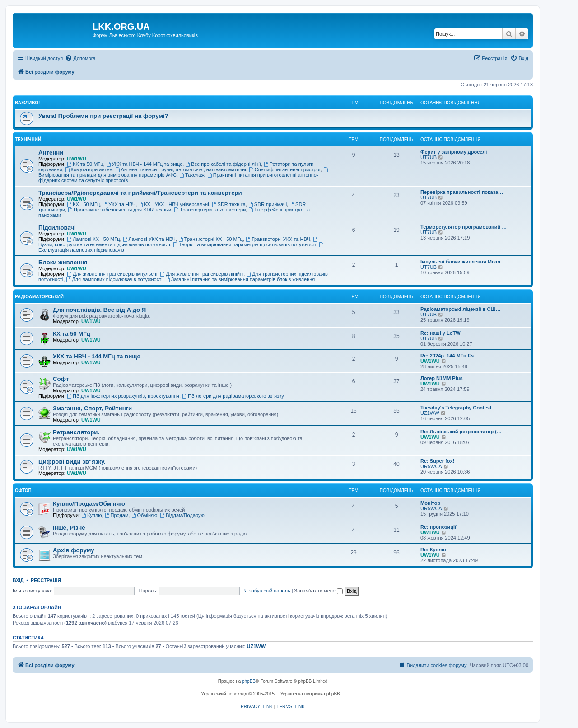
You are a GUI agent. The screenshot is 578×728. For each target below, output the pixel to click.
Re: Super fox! (437, 461)
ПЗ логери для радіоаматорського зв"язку (233, 396)
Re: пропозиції (438, 527)
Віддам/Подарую (182, 515)
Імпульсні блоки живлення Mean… (463, 262)
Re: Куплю (433, 550)
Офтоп (23, 491)
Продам (117, 515)
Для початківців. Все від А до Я (99, 310)
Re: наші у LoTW (440, 333)
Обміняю (144, 515)
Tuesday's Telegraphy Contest (456, 408)
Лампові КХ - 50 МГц (93, 239)
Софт (61, 379)
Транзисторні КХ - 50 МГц (211, 239)
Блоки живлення (63, 262)
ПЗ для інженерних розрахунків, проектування (123, 396)
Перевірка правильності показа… (462, 192)
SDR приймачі (268, 204)
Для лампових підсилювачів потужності (114, 279)
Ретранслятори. (76, 432)
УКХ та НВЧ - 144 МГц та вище (144, 164)
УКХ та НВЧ (119, 204)
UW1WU (77, 159)
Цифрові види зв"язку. (72, 462)
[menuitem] (80, 58)
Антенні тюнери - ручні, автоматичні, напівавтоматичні (181, 169)
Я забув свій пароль (267, 591)
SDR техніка (229, 204)
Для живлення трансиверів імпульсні (112, 274)
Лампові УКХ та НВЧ (149, 239)
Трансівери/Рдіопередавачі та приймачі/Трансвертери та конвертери (140, 193)
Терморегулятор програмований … (464, 227)
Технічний (28, 139)
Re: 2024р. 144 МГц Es (447, 356)
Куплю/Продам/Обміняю (89, 504)
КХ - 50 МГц (83, 204)
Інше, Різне (69, 528)
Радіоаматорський (39, 297)
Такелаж (192, 175)
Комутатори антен (89, 169)
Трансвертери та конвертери (210, 210)
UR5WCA (431, 466)
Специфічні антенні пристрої (285, 169)
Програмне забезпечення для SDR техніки (119, 210)
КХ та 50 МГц (85, 164)
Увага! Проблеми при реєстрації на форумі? (103, 116)
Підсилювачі (57, 228)
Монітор (430, 503)
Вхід (18, 580)
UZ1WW (430, 413)
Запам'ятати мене (319, 591)
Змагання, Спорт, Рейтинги (92, 408)
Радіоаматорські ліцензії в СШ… (461, 309)
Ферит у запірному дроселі (454, 152)
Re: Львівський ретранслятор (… (461, 432)
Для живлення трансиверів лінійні (202, 274)
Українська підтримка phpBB (310, 694)
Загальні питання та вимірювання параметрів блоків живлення (240, 279)
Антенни (51, 153)
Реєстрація (46, 580)
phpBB (249, 681)
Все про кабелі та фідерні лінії (223, 164)
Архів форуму (74, 550)
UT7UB (429, 157)
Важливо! (27, 103)
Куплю (91, 515)
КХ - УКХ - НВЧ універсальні (173, 204)
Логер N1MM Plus (442, 378)
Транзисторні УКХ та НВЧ (278, 239)
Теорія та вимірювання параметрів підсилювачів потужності (245, 244)
